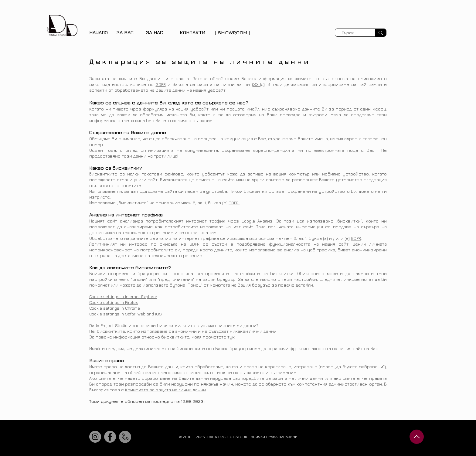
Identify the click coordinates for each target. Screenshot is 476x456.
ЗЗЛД (258, 84)
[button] (125, 32)
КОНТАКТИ (192, 32)
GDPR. (234, 203)
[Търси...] (350, 33)
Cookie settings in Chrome (115, 308)
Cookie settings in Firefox (114, 302)
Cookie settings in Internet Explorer (123, 296)
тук (231, 337)
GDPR (161, 84)
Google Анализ (257, 221)
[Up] (417, 437)
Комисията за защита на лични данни (165, 390)
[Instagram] (95, 437)
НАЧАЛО (99, 32)
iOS (158, 314)
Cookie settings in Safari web (117, 314)
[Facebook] (110, 437)
